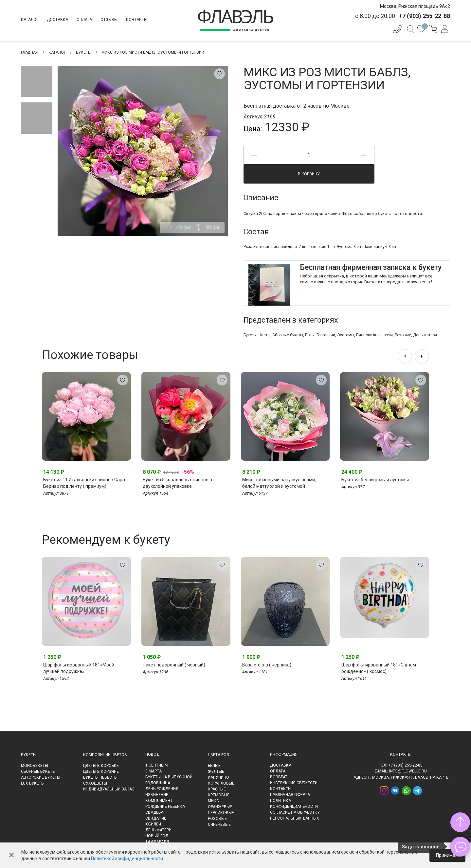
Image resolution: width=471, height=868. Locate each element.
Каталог (30, 20)
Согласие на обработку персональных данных (295, 815)
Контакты (137, 20)
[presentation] (405, 356)
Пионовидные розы (374, 335)
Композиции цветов (105, 755)
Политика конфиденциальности (294, 804)
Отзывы (109, 20)
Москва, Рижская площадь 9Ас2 (415, 6)
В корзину (309, 174)
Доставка (57, 20)
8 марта (154, 771)
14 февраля (157, 842)
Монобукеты (35, 766)
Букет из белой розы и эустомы (375, 480)
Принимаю (447, 855)
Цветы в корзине (101, 771)
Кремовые (219, 795)
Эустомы (346, 335)
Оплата (84, 20)
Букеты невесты (100, 777)
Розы (310, 335)
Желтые (216, 771)
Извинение (157, 795)
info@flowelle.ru (408, 771)
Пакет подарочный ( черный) (174, 665)
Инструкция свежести (294, 783)
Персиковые (221, 813)
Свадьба (154, 812)
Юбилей (153, 824)
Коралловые (221, 783)
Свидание (156, 818)
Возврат (279, 777)
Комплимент (159, 801)
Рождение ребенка (165, 806)
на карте (439, 777)
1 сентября (157, 765)
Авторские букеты (41, 777)
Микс (213, 801)
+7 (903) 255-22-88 (406, 765)
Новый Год (157, 836)
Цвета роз (218, 755)
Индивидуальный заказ (109, 789)
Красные (217, 789)
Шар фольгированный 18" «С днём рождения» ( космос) (379, 668)
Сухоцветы (95, 783)
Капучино (218, 777)
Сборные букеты (288, 335)
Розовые (403, 335)
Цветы (264, 335)
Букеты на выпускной (169, 777)
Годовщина (158, 783)
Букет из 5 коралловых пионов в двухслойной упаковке (177, 483)
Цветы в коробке (101, 766)
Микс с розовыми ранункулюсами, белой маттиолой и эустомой (279, 483)
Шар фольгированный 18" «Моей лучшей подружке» (79, 668)
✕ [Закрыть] (11, 855)
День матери (425, 335)
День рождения (162, 789)
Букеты (250, 335)
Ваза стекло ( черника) (267, 665)
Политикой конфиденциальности (127, 859)
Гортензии (326, 335)
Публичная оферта (290, 795)
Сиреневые (219, 824)
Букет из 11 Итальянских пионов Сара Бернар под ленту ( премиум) (84, 483)
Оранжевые (220, 807)
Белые (214, 766)
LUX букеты (33, 783)
